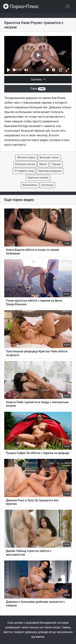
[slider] (14, 70)
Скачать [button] (37, 80)
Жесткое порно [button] (26, 157)
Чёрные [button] (56, 164)
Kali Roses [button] (48, 185)
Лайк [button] (38, 89)
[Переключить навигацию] (68, 6)
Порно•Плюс (21, 7)
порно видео (40, 140)
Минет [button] (43, 164)
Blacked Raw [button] (30, 185)
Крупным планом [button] (38, 178)
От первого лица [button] (24, 171)
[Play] (9, 70)
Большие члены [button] (49, 157)
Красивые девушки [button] (50, 171)
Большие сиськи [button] (25, 164)
